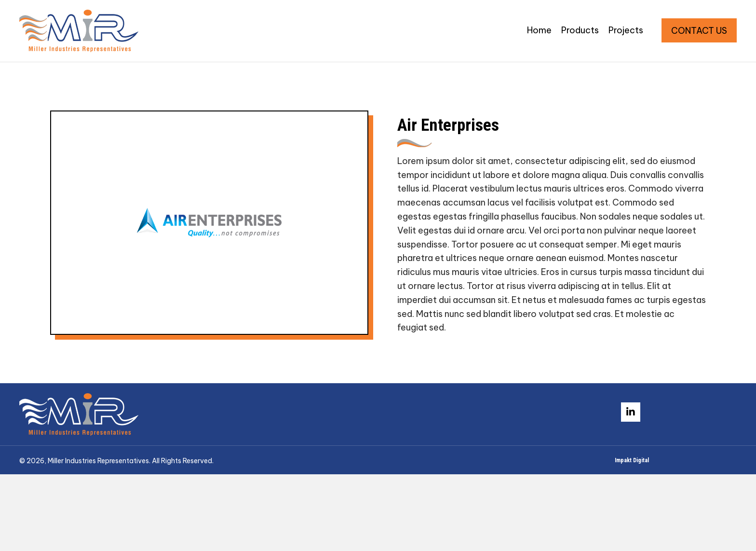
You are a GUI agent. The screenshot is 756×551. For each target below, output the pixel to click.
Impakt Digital (633, 460)
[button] (699, 30)
